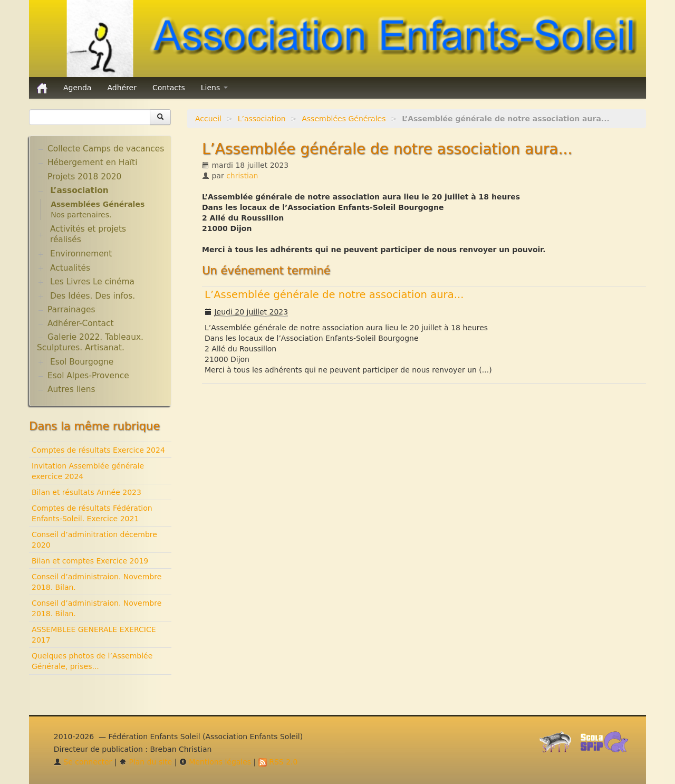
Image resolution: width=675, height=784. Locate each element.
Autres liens (71, 389)
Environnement (81, 254)
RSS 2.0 (278, 762)
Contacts (169, 88)
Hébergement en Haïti (92, 162)
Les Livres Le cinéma (92, 282)
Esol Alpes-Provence (88, 376)
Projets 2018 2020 (84, 177)
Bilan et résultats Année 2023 (86, 492)
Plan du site (146, 762)
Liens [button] (214, 88)
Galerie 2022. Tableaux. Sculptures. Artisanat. (90, 342)
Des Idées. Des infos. (93, 296)
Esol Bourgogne (82, 362)
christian (242, 176)
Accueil (208, 119)
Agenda (77, 88)
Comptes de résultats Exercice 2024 (98, 450)
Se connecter (83, 762)
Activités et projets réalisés (88, 234)
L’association (262, 119)
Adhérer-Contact (80, 323)
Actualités (70, 268)
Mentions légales (215, 762)
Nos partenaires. (81, 215)
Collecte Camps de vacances (106, 149)
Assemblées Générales (344, 119)
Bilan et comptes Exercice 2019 (90, 561)
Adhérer (122, 88)
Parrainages (71, 310)
